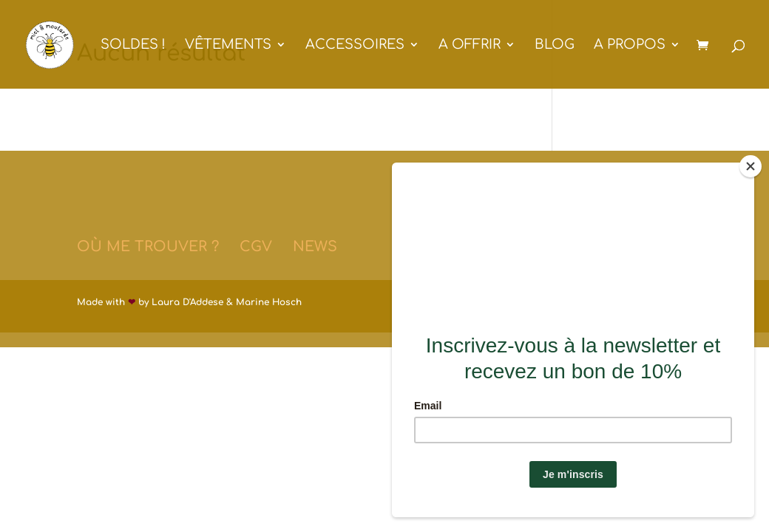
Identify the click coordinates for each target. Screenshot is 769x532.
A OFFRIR (470, 46)
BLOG (555, 46)
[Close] (751, 166)
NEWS (315, 246)
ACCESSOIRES (355, 46)
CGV (256, 246)
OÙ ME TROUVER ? (148, 246)
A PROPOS (630, 46)
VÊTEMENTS (228, 46)
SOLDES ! (133, 46)
